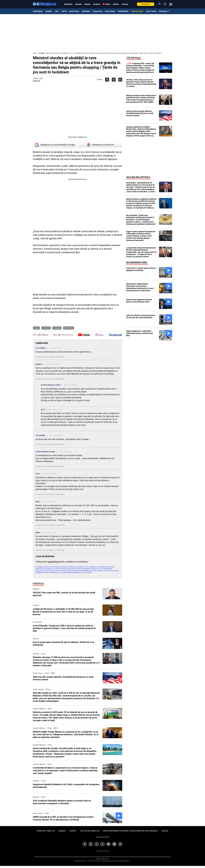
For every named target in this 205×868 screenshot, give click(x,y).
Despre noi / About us (46, 831)
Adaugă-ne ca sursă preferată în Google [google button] (55, 145)
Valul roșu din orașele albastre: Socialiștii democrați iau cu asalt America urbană (63, 678)
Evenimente (74, 11)
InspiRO (49, 11)
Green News (110, 11)
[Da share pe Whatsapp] (120, 80)
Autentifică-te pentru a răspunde (50, 357)
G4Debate (86, 11)
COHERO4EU (123, 11)
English (165, 831)
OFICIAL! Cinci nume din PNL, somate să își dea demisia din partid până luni (64, 594)
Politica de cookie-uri (90, 831)
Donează (146, 4)
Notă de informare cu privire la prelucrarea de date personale (130, 831)
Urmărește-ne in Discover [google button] (100, 145)
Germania (46, 328)
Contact (125, 4)
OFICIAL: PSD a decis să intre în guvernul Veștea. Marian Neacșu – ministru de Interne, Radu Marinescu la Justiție (141, 83)
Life (56, 11)
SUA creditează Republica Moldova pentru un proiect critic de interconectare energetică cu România (62, 802)
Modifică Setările (103, 837)
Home (35, 53)
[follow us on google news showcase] (63, 335)
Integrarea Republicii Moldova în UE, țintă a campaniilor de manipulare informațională (66, 786)
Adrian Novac (38, 673)
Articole (78, 4)
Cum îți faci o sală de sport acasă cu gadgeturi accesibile (141, 269)
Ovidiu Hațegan (38, 689)
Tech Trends (151, 11)
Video (108, 4)
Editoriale (68, 4)
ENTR (64, 11)
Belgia (36, 328)
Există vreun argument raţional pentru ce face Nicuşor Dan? (139, 301)
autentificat (53, 562)
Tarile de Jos (69, 328)
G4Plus (116, 4)
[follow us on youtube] (84, 335)
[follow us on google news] (40, 335)
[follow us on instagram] (99, 335)
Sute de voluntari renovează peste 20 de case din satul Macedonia (140, 316)
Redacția (36, 81)
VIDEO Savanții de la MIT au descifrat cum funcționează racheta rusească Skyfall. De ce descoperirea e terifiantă (63, 818)
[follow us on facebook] (116, 335)
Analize (87, 4)
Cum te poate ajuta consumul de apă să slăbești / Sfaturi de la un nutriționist (64, 644)
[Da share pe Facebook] (107, 80)
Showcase (163, 11)
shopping (57, 328)
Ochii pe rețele (137, 11)
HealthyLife (38, 11)
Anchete (97, 4)
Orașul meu (98, 11)
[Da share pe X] (114, 80)
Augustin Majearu (39, 709)
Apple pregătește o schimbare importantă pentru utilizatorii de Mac (140, 333)
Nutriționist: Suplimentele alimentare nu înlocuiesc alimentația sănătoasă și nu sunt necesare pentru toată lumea (140, 287)
